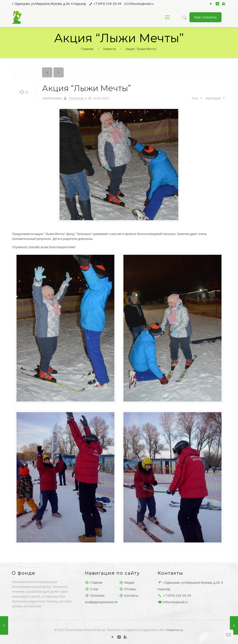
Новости (109, 49)
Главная (87, 49)
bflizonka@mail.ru (141, 4)
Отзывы (130, 589)
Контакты (131, 595)
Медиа (129, 582)
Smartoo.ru (175, 630)
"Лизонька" (76, 98)
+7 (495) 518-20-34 (107, 4)
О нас (94, 589)
